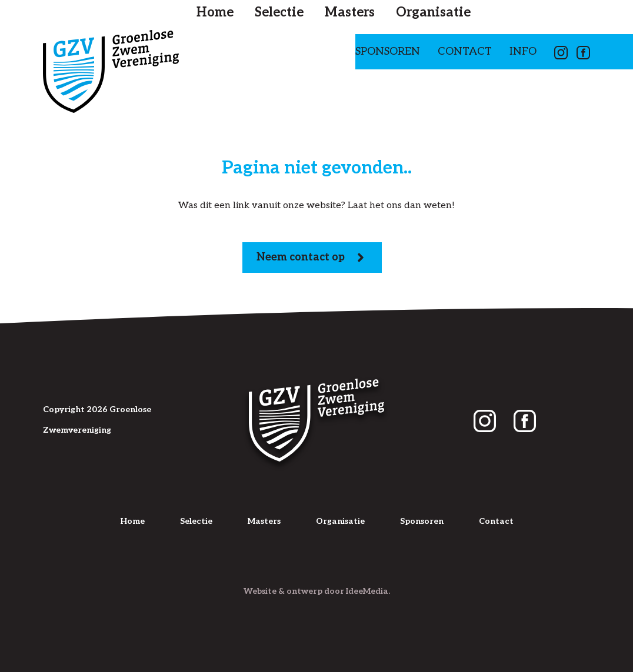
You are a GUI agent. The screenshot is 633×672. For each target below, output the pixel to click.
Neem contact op (312, 258)
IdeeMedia (367, 591)
